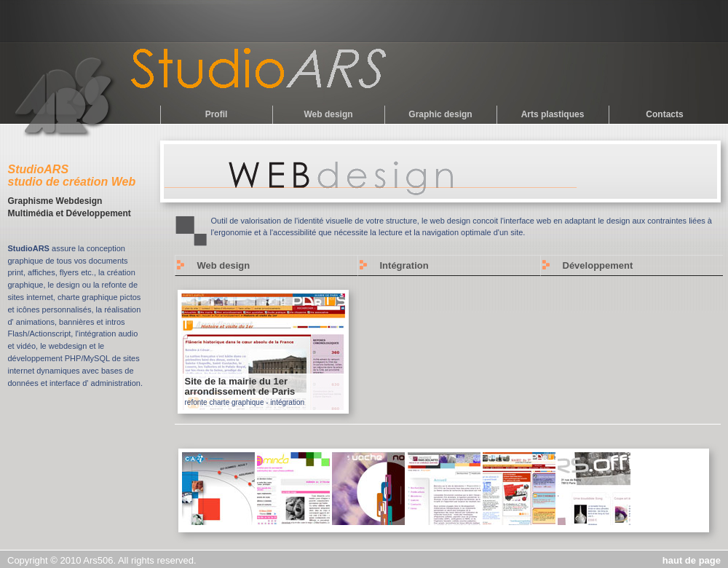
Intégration (404, 265)
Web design (328, 114)
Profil (217, 114)
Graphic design (440, 114)
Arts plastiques (553, 114)
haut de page (692, 560)
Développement (598, 265)
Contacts (664, 114)
